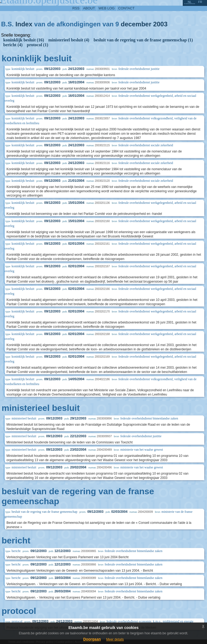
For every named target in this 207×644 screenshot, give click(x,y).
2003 (160, 24)
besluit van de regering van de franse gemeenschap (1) (143, 40)
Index (24, 24)
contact (127, 8)
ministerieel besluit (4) (69, 40)
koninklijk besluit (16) (24, 40)
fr (200, 2)
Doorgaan (92, 639)
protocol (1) (38, 45)
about (89, 8)
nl (189, 2)
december (136, 24)
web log (107, 8)
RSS (76, 8)
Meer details (115, 639)
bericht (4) (13, 45)
